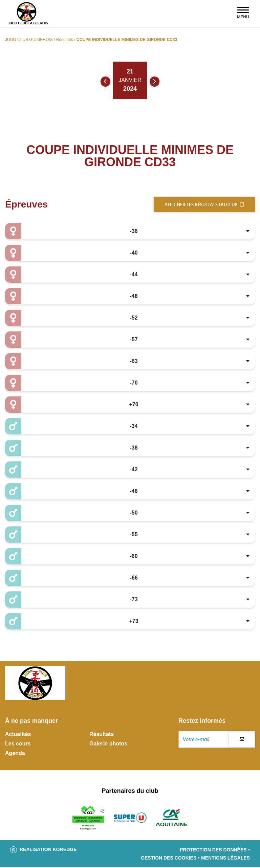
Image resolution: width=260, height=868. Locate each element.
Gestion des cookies (169, 859)
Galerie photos (108, 744)
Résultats (102, 735)
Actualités (18, 735)
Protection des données (213, 850)
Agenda (15, 754)
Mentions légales (225, 859)
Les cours (18, 744)
